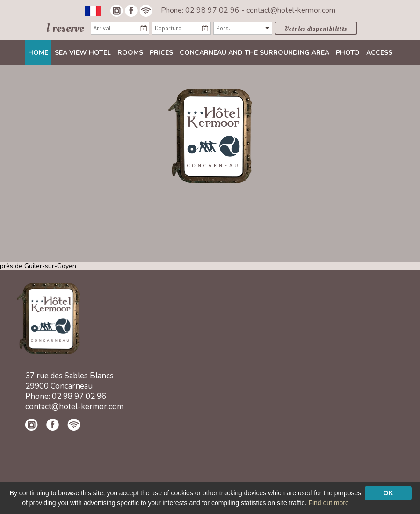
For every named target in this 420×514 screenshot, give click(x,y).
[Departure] (181, 28)
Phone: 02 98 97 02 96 (201, 10)
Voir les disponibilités (316, 29)
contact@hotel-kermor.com (291, 10)
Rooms (130, 53)
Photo (348, 53)
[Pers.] (243, 28)
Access (379, 53)
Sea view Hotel (83, 53)
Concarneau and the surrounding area (254, 53)
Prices (161, 53)
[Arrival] (120, 28)
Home (38, 53)
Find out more (328, 503)
